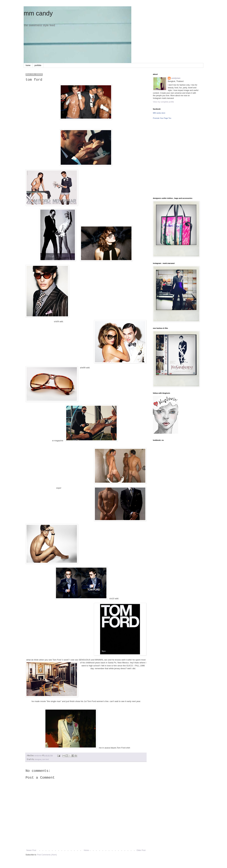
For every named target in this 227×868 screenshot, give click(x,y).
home (28, 65)
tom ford (46, 759)
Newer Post (31, 850)
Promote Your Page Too (162, 118)
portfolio (38, 65)
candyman (176, 78)
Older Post (141, 850)
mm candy (38, 13)
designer (38, 759)
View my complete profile (163, 102)
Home (86, 850)
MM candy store (159, 113)
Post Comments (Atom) (47, 855)
